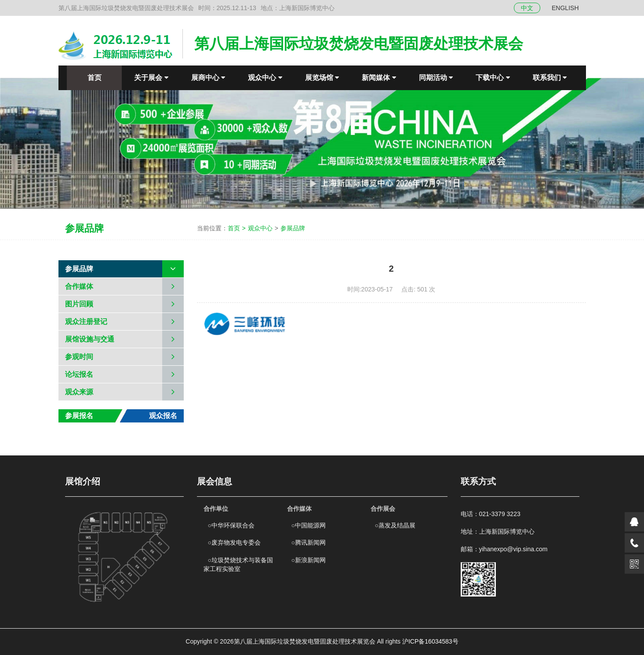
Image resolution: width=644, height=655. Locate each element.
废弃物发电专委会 (234, 542)
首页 (95, 78)
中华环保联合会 (231, 525)
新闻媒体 (379, 78)
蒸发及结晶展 (395, 525)
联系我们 (550, 78)
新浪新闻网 (309, 560)
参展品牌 (293, 228)
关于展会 (151, 78)
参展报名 (79, 416)
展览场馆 (322, 78)
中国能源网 (309, 525)
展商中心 (208, 78)
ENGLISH (565, 8)
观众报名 (163, 416)
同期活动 (436, 78)
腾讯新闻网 (309, 542)
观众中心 (265, 78)
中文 (527, 8)
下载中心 (493, 78)
